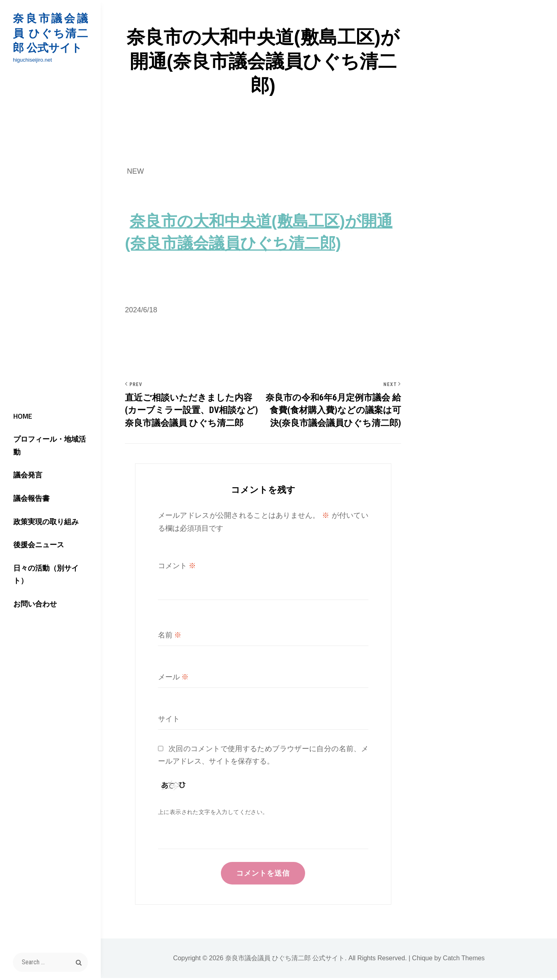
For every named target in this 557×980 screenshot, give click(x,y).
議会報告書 (28, 498)
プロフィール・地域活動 (50, 450)
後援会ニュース (35, 546)
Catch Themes (464, 960)
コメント (177, 566)
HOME (20, 426)
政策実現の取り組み (43, 522)
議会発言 (25, 474)
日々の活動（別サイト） (50, 570)
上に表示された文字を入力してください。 (213, 813)
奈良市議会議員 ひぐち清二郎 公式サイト (50, 33)
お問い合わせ (32, 594)
